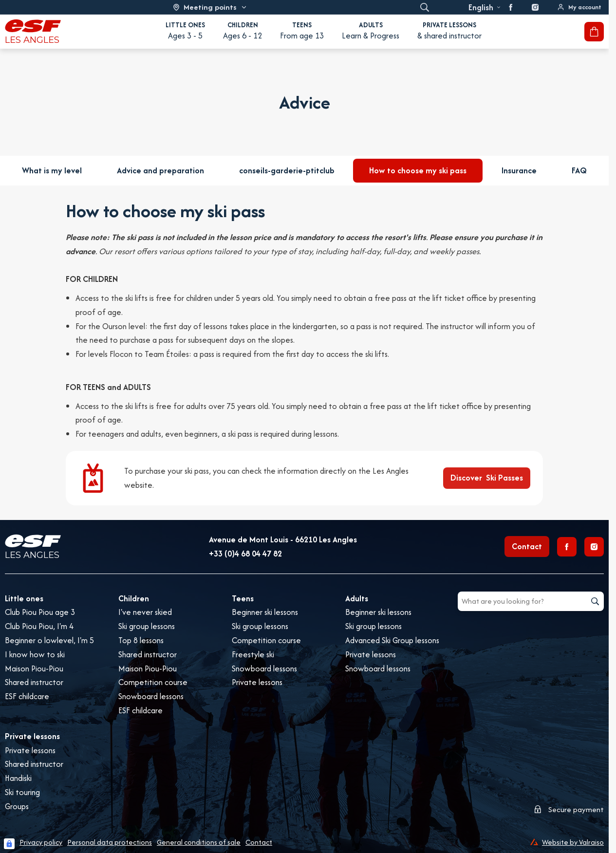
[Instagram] (594, 547)
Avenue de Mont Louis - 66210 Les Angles (283, 539)
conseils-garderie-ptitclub (287, 170)
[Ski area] (210, 7)
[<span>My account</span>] (579, 7)
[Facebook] (567, 547)
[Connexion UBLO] (9, 844)
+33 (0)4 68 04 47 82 (245, 554)
